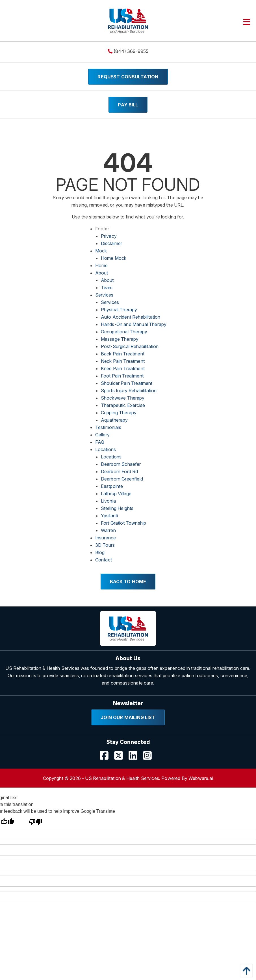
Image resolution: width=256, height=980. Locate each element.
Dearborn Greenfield (122, 479)
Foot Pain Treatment (122, 376)
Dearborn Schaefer (121, 464)
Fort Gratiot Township (123, 523)
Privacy (109, 236)
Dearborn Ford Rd (120, 471)
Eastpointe (112, 486)
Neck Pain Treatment (123, 361)
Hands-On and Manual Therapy (134, 324)
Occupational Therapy (124, 332)
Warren (108, 530)
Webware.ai (201, 778)
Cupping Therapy (119, 413)
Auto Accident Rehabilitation (131, 317)
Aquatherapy (114, 420)
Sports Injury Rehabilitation (129, 391)
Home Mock (114, 258)
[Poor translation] (35, 822)
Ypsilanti (109, 516)
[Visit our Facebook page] (106, 757)
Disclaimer (112, 243)
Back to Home (128, 582)
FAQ (100, 442)
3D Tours (105, 545)
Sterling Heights (117, 508)
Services (104, 295)
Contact (104, 560)
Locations (106, 449)
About (102, 273)
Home (102, 265)
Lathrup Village (116, 494)
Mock (101, 251)
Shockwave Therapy (123, 398)
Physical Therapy (119, 310)
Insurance (106, 538)
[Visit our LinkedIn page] (135, 757)
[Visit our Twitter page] (121, 757)
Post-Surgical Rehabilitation (130, 346)
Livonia (108, 501)
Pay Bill (128, 105)
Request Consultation (128, 77)
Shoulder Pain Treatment (127, 383)
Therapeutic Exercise (123, 405)
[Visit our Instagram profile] (150, 757)
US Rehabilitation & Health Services (122, 778)
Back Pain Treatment (123, 354)
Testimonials (108, 427)
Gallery (102, 435)
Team (107, 288)
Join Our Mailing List (128, 717)
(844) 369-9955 (128, 51)
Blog (100, 552)
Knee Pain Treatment (123, 368)
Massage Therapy (120, 339)
